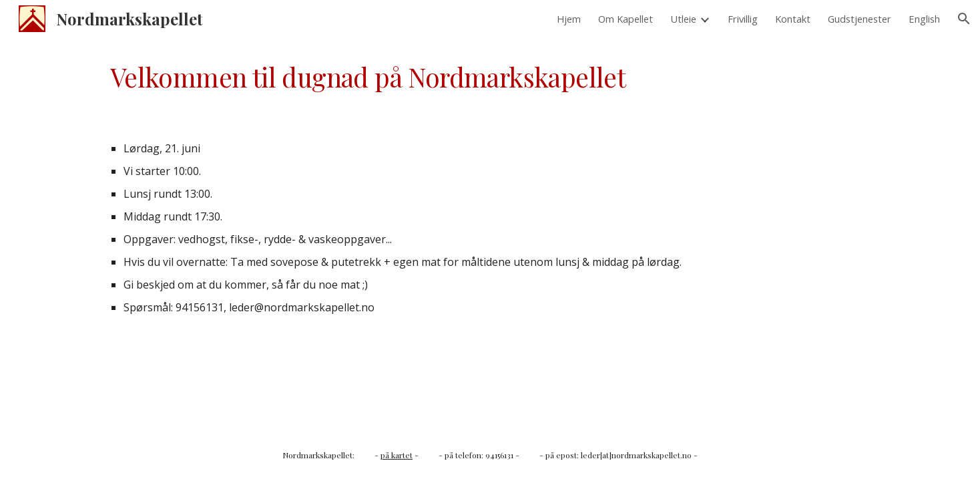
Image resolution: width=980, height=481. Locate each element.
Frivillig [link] (743, 19)
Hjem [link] (569, 19)
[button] (964, 19)
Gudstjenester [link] (860, 19)
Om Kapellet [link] (626, 19)
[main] (490, 77)
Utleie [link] (683, 19)
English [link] (924, 19)
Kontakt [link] (793, 19)
